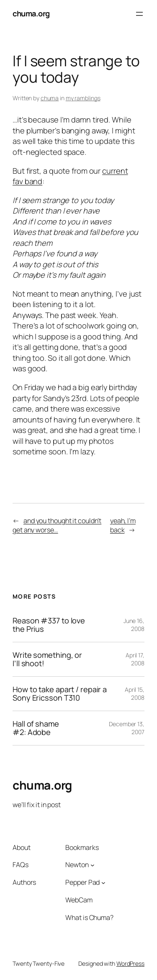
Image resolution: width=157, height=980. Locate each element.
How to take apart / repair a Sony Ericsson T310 (60, 694)
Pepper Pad (82, 882)
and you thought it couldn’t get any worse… (57, 525)
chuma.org (31, 13)
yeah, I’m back (123, 525)
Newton (77, 865)
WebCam (79, 900)
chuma (50, 98)
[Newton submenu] (93, 865)
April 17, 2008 (135, 659)
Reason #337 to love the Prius (49, 625)
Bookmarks (82, 847)
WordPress (130, 963)
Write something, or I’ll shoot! (47, 659)
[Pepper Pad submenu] (103, 883)
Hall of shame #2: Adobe (36, 728)
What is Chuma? (89, 917)
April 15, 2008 (135, 694)
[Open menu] (139, 14)
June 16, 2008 (134, 625)
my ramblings (83, 98)
